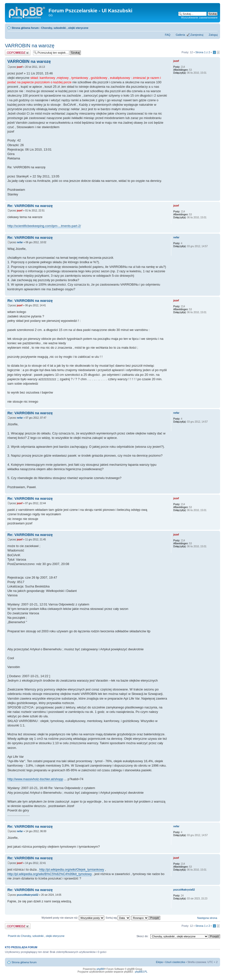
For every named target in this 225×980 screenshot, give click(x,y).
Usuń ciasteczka (175, 962)
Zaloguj (213, 35)
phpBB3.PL (141, 972)
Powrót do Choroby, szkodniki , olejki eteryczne (36, 936)
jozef (20, 67)
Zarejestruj (197, 35)
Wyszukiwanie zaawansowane (199, 17)
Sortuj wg (118, 918)
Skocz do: (142, 936)
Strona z (203, 52)
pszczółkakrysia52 (27, 895)
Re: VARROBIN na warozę (30, 206)
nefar (20, 242)
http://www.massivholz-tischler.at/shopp (35, 779)
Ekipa (159, 962)
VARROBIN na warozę (30, 46)
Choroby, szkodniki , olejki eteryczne (65, 28)
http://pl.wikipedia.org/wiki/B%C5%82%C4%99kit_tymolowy (50, 874)
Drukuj (207, 27)
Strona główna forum (25, 28)
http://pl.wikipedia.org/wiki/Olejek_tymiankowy (72, 869)
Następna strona (207, 918)
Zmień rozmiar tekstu (214, 27)
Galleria (180, 35)
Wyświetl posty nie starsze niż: (73, 918)
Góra (216, 198)
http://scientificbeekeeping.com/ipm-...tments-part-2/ (44, 226)
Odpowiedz (18, 53)
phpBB (100, 969)
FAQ (168, 35)
